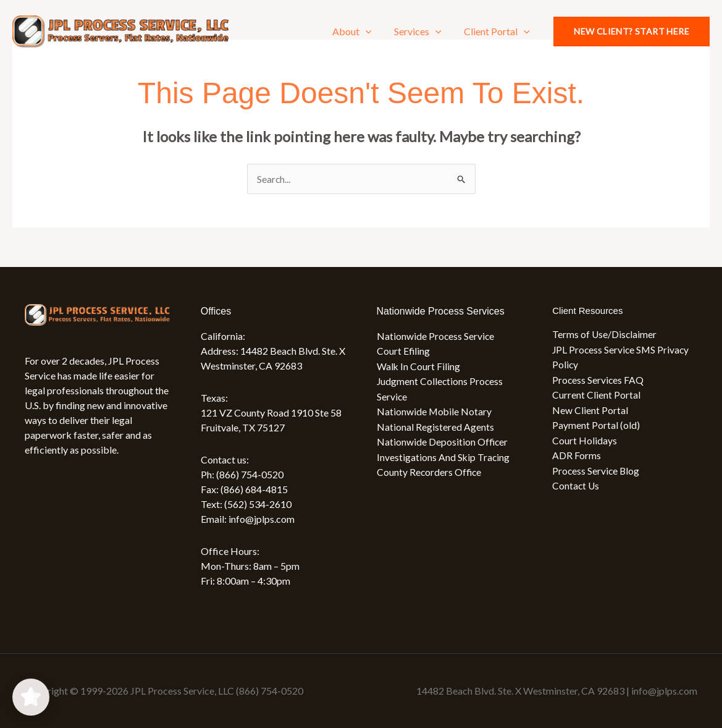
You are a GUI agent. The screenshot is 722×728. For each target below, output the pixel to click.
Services (422, 31)
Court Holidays (585, 438)
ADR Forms (577, 453)
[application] (372, 31)
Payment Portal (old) (596, 424)
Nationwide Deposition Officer (443, 440)
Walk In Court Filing (419, 366)
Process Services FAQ (598, 379)
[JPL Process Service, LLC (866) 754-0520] (120, 30)
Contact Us (576, 483)
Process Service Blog (597, 468)
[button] (632, 32)
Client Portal (499, 31)
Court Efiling (404, 351)
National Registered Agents (435, 425)
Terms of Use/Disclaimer (605, 335)
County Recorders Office (430, 469)
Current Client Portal (596, 394)
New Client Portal (590, 409)
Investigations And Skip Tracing (444, 455)
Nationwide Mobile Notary (435, 410)
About (359, 31)
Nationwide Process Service (436, 336)
